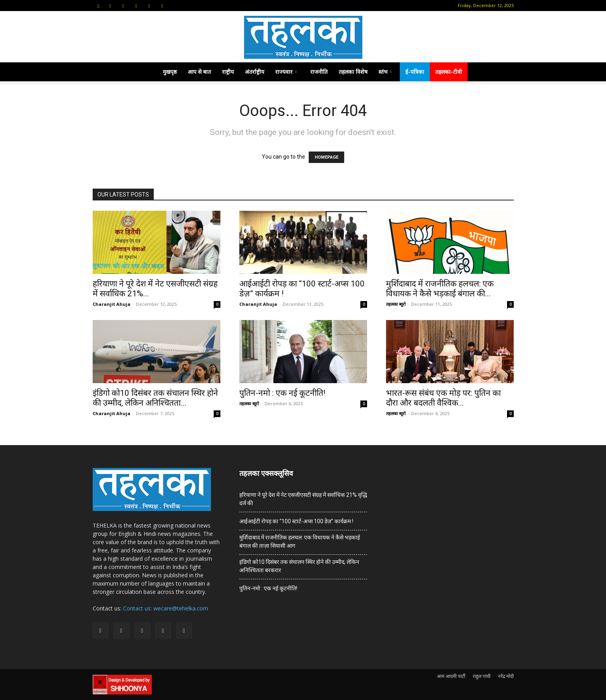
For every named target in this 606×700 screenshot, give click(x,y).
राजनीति (319, 72)
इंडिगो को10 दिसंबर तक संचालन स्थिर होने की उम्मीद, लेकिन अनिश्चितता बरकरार (299, 566)
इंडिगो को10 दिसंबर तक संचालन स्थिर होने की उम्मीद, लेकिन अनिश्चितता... (155, 398)
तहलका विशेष (353, 72)
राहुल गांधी (482, 676)
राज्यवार (286, 72)
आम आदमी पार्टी (451, 676)
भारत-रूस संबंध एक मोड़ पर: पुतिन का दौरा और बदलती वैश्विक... (443, 398)
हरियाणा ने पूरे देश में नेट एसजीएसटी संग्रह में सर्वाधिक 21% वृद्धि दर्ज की (303, 499)
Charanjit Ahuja (112, 304)
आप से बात (199, 72)
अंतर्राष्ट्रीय (255, 72)
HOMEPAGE (326, 157)
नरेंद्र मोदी (506, 676)
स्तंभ (385, 72)
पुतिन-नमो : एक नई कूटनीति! (282, 393)
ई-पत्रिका (415, 72)
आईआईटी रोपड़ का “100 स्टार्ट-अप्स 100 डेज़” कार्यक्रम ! (296, 521)
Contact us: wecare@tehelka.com (166, 608)
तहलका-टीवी (449, 72)
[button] (99, 5)
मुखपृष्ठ (170, 72)
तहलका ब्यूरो (396, 304)
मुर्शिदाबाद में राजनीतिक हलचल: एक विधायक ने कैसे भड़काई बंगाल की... (440, 289)
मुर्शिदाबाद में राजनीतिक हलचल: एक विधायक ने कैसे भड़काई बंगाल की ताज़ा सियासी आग (300, 542)
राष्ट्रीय (228, 72)
